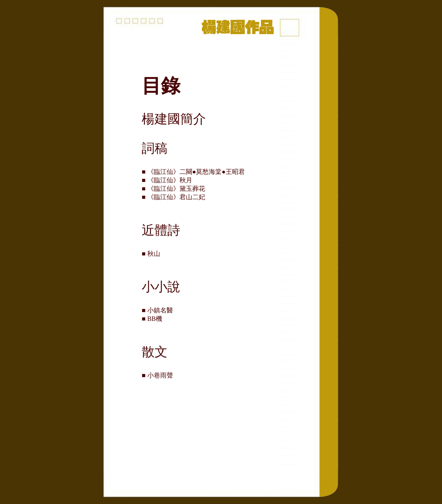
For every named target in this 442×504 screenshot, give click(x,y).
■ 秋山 (154, 254)
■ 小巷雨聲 (161, 375)
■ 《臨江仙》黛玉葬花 (177, 189)
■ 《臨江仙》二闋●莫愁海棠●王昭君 (197, 172)
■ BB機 (155, 319)
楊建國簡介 (174, 119)
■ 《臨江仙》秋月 (170, 180)
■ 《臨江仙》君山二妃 (173, 197)
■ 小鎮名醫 (161, 310)
